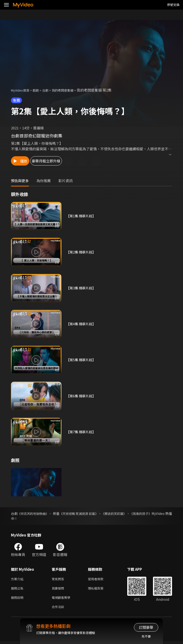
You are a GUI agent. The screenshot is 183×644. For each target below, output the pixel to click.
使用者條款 (100, 579)
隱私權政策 (100, 589)
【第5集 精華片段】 (82, 360)
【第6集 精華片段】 (82, 396)
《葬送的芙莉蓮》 (130, 513)
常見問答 (59, 579)
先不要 (146, 636)
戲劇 (40, 90)
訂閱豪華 (146, 627)
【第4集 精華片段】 (82, 324)
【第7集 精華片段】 (82, 432)
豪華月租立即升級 (62, 161)
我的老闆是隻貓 (69, 90)
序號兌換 (173, 5)
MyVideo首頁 (22, 90)
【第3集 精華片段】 (82, 288)
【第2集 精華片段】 (82, 252)
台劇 (50, 90)
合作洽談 (59, 609)
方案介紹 (18, 579)
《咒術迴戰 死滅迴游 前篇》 (90, 513)
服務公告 (18, 589)
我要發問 (59, 589)
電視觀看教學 (62, 599)
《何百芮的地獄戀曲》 (36, 513)
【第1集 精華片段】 (82, 216)
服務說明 (18, 599)
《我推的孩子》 (160, 513)
